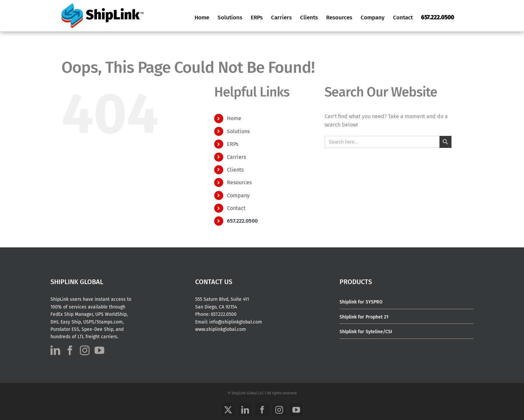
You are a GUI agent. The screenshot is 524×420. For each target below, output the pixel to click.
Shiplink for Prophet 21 (364, 317)
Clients (235, 170)
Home (234, 118)
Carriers (236, 157)
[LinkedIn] (55, 350)
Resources (239, 182)
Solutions (238, 131)
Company (238, 195)
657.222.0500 (224, 314)
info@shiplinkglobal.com (236, 322)
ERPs (233, 144)
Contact (236, 208)
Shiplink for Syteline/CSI (366, 332)
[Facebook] (70, 350)
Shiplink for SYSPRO (361, 302)
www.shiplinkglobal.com (221, 329)
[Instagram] (85, 350)
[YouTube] (99, 350)
